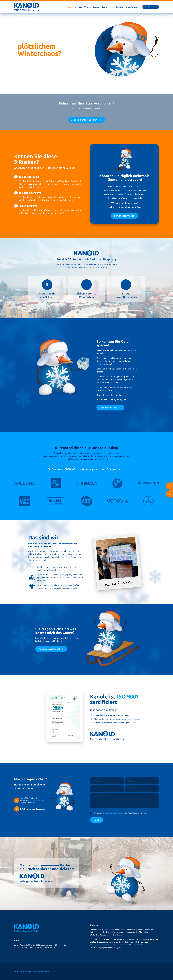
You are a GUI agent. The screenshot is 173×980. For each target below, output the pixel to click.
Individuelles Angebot (124, 216)
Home (70, 7)
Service (96, 7)
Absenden (97, 820)
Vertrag (87, 7)
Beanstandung (108, 7)
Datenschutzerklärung (114, 813)
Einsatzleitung (131, 7)
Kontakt (120, 7)
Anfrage (79, 7)
